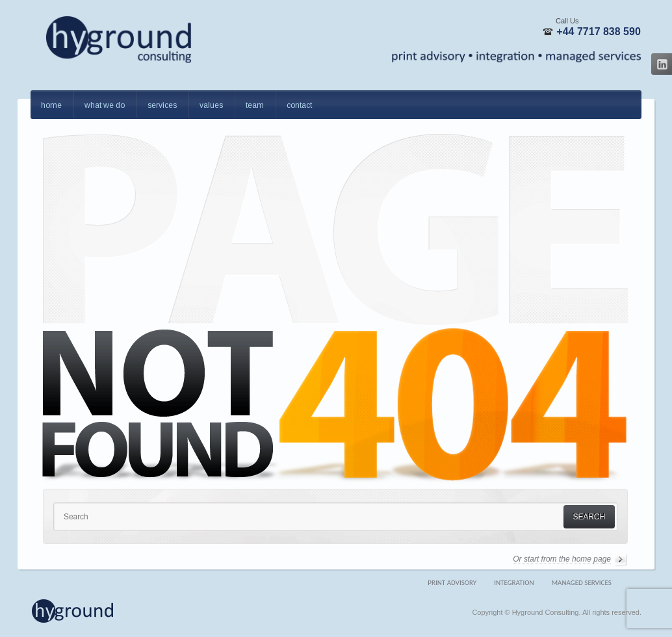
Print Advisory (452, 583)
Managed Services (582, 583)
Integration (514, 583)
